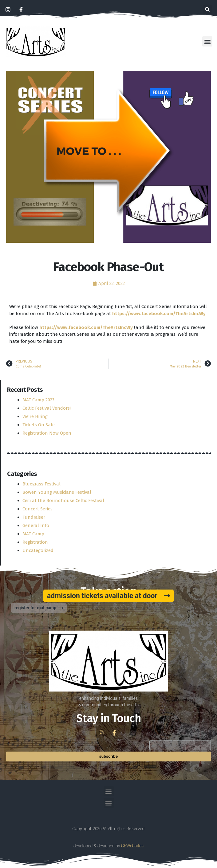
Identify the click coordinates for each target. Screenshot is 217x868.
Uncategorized (38, 550)
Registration (35, 542)
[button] (208, 9)
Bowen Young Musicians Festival (57, 492)
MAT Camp (33, 534)
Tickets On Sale (39, 425)
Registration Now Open (47, 433)
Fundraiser (34, 517)
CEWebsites (132, 846)
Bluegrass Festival (41, 484)
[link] (159, 314)
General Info (36, 525)
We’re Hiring (35, 416)
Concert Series (37, 509)
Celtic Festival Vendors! (47, 408)
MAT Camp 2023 (38, 400)
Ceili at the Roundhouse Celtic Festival (63, 501)
